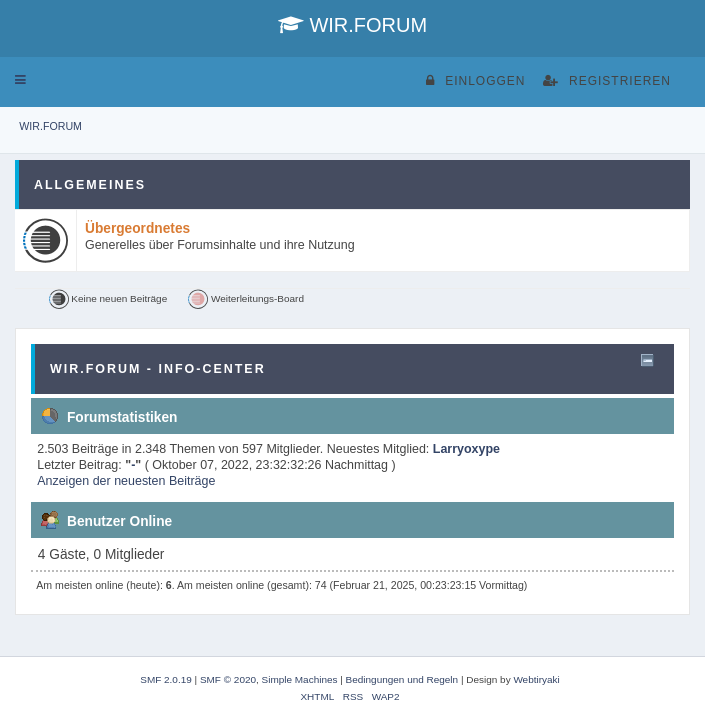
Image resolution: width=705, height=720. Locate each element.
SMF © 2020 (228, 679)
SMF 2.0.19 (166, 679)
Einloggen (475, 81)
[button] (20, 80)
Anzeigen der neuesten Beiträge (126, 481)
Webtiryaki (536, 679)
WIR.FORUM (352, 25)
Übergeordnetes (137, 228)
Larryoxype (466, 449)
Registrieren (607, 81)
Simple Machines (300, 679)
